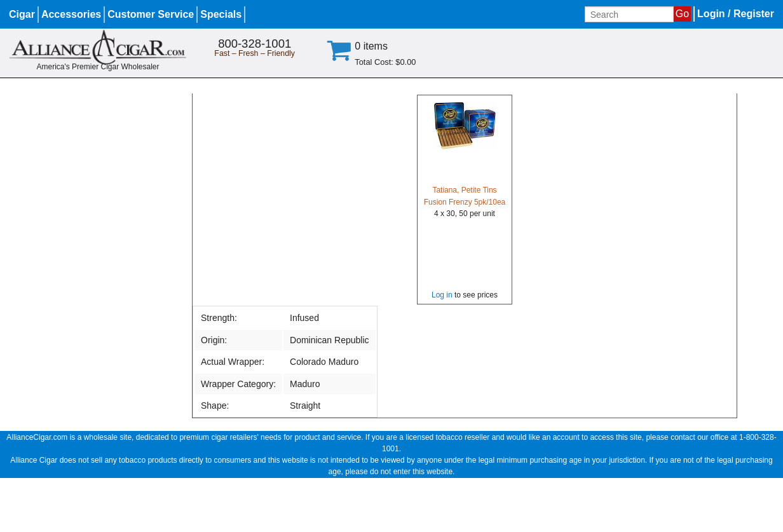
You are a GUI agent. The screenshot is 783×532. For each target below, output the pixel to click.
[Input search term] (629, 14)
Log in (442, 295)
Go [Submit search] (682, 14)
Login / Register (736, 14)
